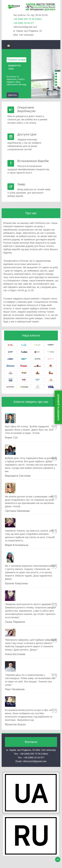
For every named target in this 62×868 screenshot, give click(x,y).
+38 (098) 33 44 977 (24, 23)
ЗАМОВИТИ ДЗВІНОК (58, 407)
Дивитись (13, 95)
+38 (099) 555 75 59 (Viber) (27, 19)
